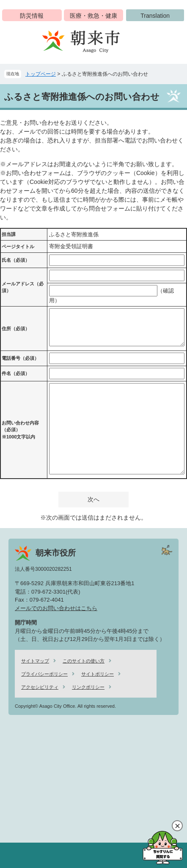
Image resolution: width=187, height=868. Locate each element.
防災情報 (32, 16)
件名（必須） (16, 373)
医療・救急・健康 (93, 16)
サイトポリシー (98, 674)
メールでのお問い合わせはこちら (56, 608)
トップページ (41, 74)
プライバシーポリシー (44, 674)
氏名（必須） (16, 260)
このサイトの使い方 (84, 661)
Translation (155, 16)
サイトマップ (35, 661)
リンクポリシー (88, 687)
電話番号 (20, 358)
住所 (16, 329)
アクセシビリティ (40, 687)
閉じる (177, 826)
